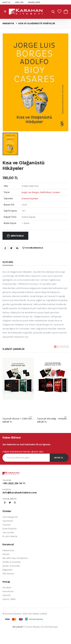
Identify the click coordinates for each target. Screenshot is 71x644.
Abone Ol (59, 458)
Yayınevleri (8, 521)
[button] (53, 12)
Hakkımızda (8, 550)
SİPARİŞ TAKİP (34, 2)
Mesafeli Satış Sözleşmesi (15, 558)
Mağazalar (8, 570)
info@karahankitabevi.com (20, 492)
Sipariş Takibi (9, 599)
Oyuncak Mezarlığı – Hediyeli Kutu (53, 419)
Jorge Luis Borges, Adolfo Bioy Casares (41, 192)
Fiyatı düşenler (10, 528)
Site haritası (8, 573)
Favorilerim (8, 591)
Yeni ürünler (8, 532)
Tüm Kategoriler (10, 517)
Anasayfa (8, 23)
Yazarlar (7, 525)
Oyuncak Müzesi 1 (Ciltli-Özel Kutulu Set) (18, 419)
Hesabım (7, 587)
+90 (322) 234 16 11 (14, 483)
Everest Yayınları (30, 198)
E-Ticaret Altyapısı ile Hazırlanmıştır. (35, 627)
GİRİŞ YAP (19, 2)
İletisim (6, 554)
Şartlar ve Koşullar (11, 566)
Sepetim (7, 595)
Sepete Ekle (17, 236)
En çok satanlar (10, 536)
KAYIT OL (7, 2)
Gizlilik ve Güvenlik (11, 562)
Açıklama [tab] (8, 262)
